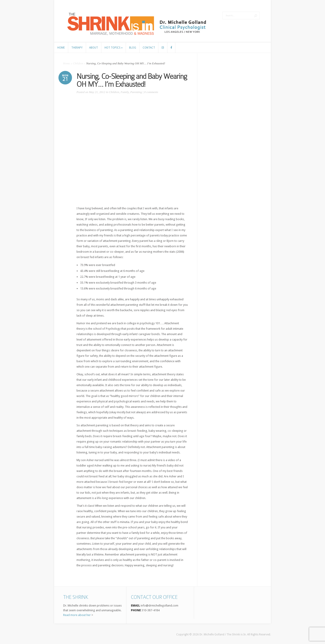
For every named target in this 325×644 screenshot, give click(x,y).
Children (78, 63)
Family (125, 92)
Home (66, 63)
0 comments (151, 92)
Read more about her (77, 615)
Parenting (136, 92)
